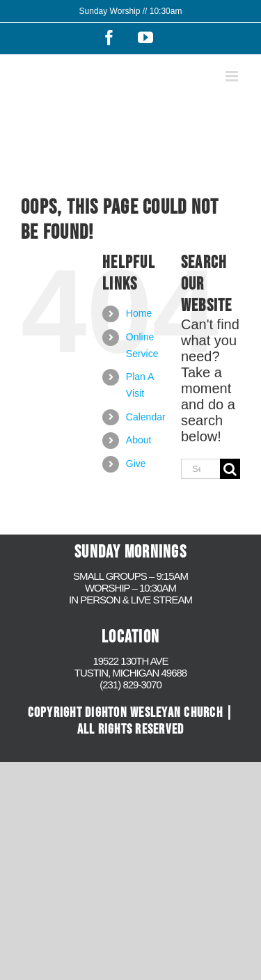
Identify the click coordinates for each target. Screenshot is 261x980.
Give (136, 464)
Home (139, 313)
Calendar (146, 417)
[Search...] (200, 469)
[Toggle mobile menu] (233, 76)
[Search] (230, 469)
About (139, 440)
